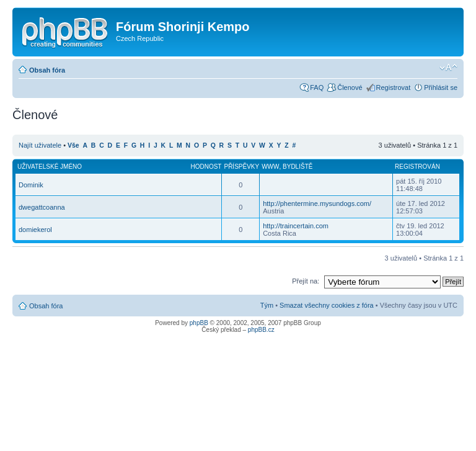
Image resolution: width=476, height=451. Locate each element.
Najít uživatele (40, 145)
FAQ (317, 87)
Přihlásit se (441, 87)
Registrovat (394, 87)
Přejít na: (306, 281)
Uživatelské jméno (50, 167)
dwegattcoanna (42, 207)
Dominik (31, 185)
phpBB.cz (261, 330)
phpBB (199, 323)
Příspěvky (241, 167)
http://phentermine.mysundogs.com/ (317, 203)
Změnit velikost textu (448, 68)
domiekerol (35, 230)
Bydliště (297, 167)
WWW (270, 167)
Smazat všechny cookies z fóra (327, 305)
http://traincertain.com (296, 226)
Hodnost (206, 167)
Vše (73, 145)
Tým (267, 305)
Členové (350, 87)
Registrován (417, 167)
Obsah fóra (47, 70)
